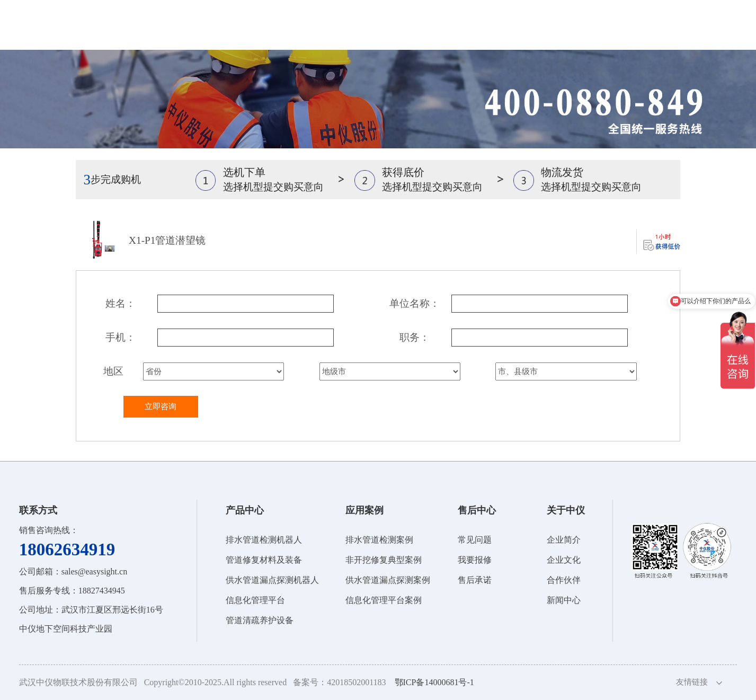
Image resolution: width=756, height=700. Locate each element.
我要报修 (475, 560)
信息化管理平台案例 (384, 600)
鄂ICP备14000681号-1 (434, 682)
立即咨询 (161, 406)
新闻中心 (564, 600)
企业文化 (564, 560)
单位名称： (415, 303)
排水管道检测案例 (379, 540)
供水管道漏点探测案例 (388, 580)
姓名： (121, 303)
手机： (121, 337)
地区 (113, 371)
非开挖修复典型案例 (384, 560)
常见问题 (475, 540)
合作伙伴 (564, 580)
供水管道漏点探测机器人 (272, 580)
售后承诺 (475, 580)
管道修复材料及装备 (264, 560)
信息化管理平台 (255, 600)
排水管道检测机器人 (264, 540)
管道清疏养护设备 (260, 620)
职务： (415, 337)
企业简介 (564, 540)
